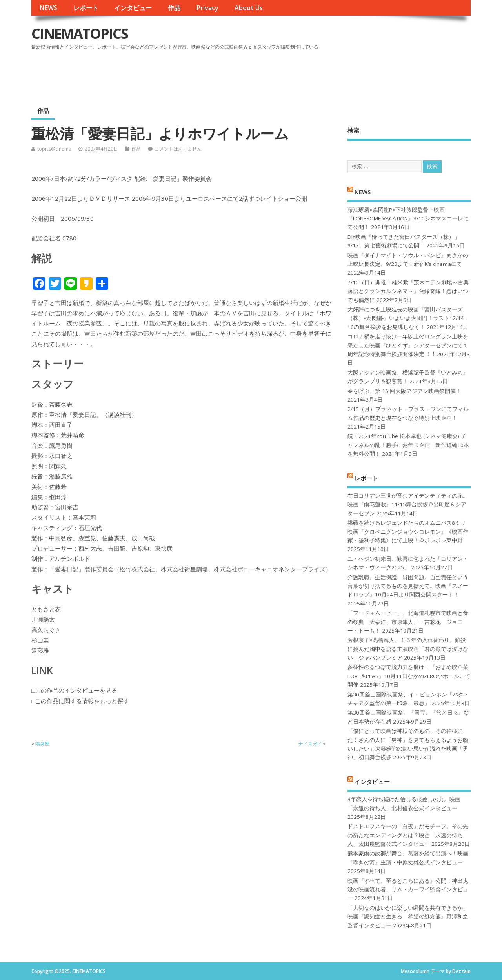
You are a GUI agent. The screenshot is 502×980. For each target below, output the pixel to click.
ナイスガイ (310, 744)
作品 (174, 8)
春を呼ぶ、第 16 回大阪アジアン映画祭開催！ (404, 391)
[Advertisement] (321, 74)
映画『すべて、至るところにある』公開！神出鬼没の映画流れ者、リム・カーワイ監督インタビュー (408, 890)
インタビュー (133, 8)
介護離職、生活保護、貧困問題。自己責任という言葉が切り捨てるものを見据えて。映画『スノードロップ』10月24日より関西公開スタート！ (408, 586)
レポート (86, 8)
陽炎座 (42, 744)
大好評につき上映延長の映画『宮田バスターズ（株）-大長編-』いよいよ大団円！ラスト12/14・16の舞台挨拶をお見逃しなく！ (408, 318)
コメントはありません (178, 149)
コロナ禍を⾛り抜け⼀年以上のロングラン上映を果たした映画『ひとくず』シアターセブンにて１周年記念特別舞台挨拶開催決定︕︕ (408, 345)
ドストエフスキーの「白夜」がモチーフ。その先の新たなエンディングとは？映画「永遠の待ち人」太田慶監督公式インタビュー (408, 835)
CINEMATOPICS (80, 34)
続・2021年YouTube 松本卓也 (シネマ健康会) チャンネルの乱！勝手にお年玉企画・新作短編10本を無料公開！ (408, 445)
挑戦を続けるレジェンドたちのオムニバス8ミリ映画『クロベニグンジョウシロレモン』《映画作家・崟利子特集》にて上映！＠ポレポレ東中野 (408, 532)
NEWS (48, 8)
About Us (249, 8)
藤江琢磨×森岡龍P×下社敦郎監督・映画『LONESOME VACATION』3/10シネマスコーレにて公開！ (408, 219)
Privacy (207, 8)
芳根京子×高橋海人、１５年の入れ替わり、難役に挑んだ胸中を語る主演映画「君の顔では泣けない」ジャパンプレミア (408, 649)
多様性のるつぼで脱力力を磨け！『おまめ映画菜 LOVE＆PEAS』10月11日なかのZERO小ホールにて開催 (409, 676)
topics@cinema (54, 149)
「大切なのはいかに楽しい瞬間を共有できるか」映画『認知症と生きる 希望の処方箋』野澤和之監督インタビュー (408, 917)
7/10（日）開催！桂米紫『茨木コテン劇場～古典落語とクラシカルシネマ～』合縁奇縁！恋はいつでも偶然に (408, 291)
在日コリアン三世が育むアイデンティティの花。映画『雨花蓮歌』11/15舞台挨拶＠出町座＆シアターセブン (408, 505)
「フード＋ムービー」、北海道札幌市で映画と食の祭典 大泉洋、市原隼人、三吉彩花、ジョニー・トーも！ (408, 622)
